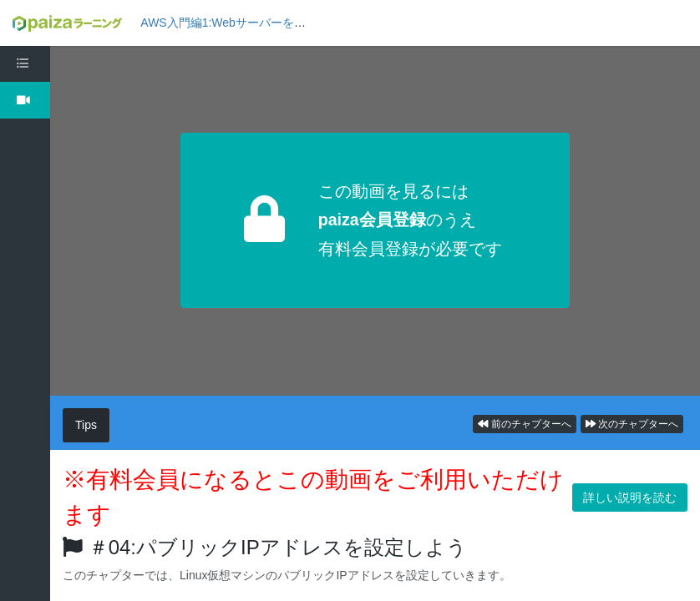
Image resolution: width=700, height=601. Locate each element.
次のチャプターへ (632, 424)
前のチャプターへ (524, 424)
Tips (86, 425)
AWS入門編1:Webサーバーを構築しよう (246, 23)
